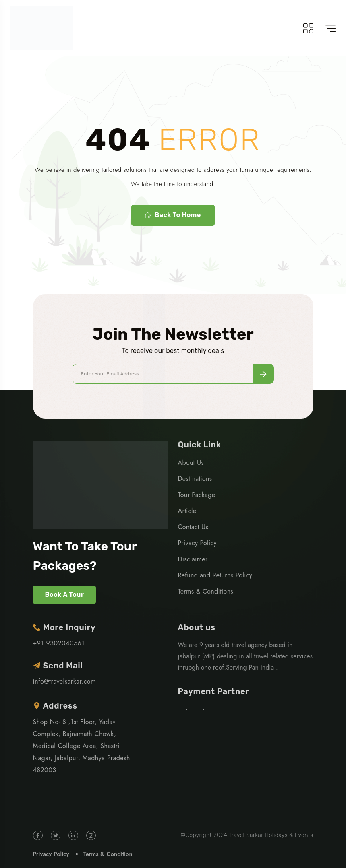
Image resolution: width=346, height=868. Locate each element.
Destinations (195, 479)
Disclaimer (193, 559)
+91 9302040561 (59, 643)
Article (187, 511)
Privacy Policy (197, 543)
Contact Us (193, 527)
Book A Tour (65, 595)
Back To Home (173, 215)
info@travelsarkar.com (65, 681)
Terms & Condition (108, 854)
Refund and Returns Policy (215, 575)
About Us (191, 463)
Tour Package (197, 495)
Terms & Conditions (206, 591)
